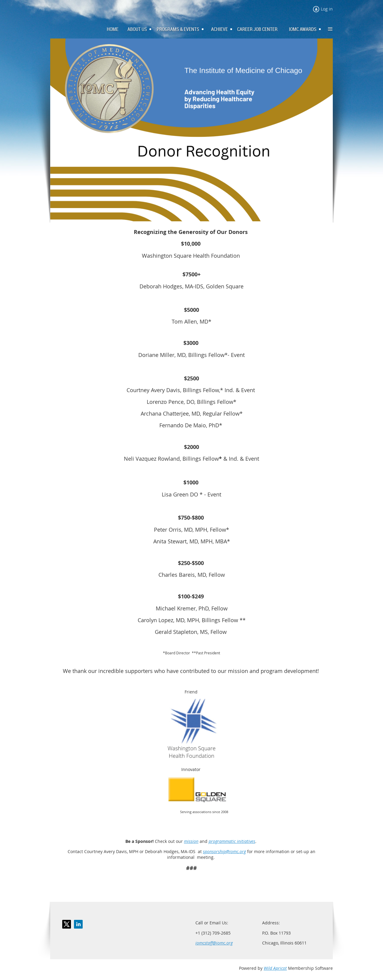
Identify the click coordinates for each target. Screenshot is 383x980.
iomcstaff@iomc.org (214, 943)
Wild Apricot (275, 968)
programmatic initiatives (232, 841)
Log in (327, 9)
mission (191, 841)
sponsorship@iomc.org (224, 851)
